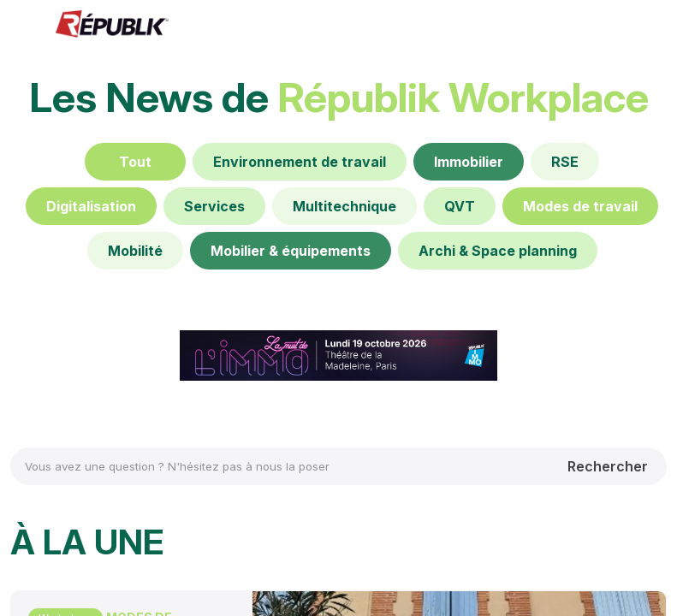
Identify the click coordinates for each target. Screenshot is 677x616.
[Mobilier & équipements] (291, 251)
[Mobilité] (135, 251)
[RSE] (565, 162)
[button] (26, 26)
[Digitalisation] (91, 206)
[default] (300, 162)
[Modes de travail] (580, 206)
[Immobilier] (469, 162)
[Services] (214, 206)
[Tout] (135, 162)
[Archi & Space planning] (498, 251)
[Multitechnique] (344, 206)
